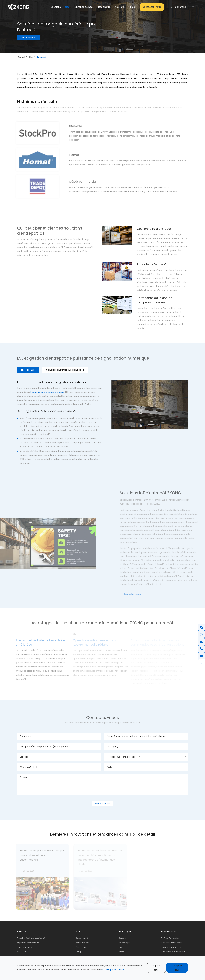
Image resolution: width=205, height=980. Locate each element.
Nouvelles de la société (172, 943)
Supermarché (83, 938)
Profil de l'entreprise (170, 938)
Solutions (56, 7)
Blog (133, 7)
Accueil (21, 57)
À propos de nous (84, 7)
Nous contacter (29, 38)
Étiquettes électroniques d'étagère (47, 392)
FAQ (122, 947)
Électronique (82, 947)
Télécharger (125, 943)
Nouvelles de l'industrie (172, 947)
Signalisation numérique (28, 943)
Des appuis (104, 7)
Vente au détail (83, 943)
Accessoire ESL (23, 952)
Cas (67, 7)
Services (123, 938)
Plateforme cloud (24, 947)
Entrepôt (42, 57)
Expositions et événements (174, 952)
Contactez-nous (152, 7)
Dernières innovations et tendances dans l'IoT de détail (103, 834)
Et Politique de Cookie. (113, 970)
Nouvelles (120, 7)
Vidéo (122, 952)
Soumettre (102, 803)
